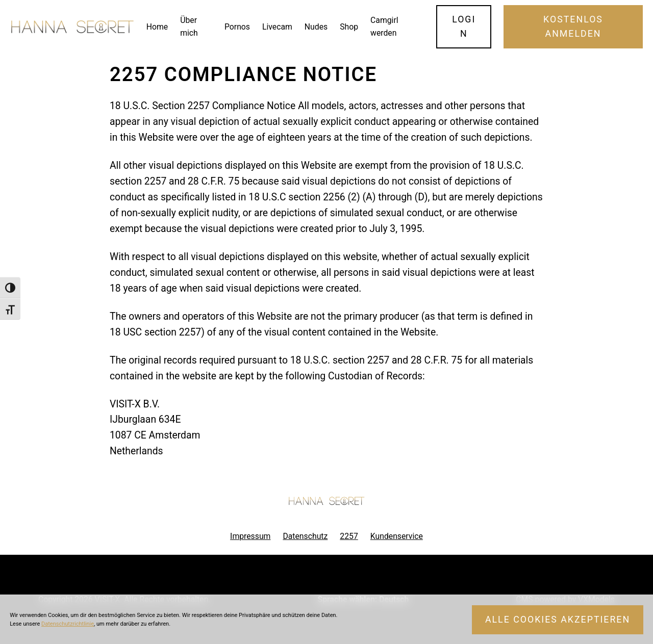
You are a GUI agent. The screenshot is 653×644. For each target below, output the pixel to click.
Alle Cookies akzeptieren (558, 620)
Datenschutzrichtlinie (68, 624)
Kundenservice (397, 536)
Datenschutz (305, 536)
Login (464, 27)
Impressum (250, 536)
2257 (349, 536)
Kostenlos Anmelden (573, 27)
